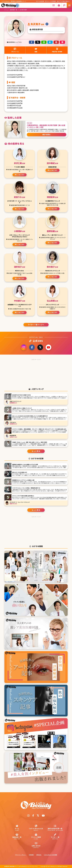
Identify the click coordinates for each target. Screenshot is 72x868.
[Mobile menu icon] (69, 5)
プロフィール (15, 50)
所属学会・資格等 (57, 50)
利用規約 (31, 855)
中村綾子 (20, 301)
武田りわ (20, 197)
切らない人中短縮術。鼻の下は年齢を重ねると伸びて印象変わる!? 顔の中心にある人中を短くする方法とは (57, 2)
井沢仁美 (20, 163)
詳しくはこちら (20, 175)
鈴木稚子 (52, 267)
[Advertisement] (36, 372)
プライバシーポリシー (21, 855)
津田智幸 (52, 197)
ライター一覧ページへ (36, 325)
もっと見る (36, 451)
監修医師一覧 (14, 10)
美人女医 (30, 123)
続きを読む (47, 134)
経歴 (36, 50)
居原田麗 (52, 231)
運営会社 (39, 855)
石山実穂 (52, 301)
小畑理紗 (20, 231)
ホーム (6, 10)
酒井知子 (20, 267)
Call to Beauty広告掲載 (51, 855)
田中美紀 (52, 163)
